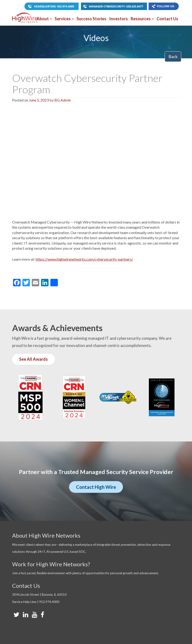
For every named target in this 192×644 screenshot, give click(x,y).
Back (173, 56)
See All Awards (33, 359)
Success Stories (91, 19)
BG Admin (63, 100)
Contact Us (167, 19)
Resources (142, 19)
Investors (119, 19)
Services (64, 19)
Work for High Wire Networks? (51, 564)
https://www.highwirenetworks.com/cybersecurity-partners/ (84, 259)
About (44, 19)
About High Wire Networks (46, 535)
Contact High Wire (96, 487)
